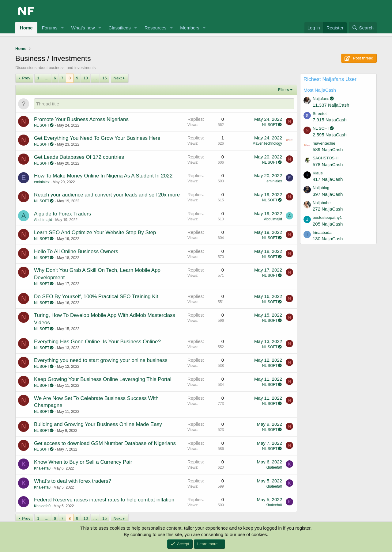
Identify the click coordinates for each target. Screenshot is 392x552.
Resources (156, 28)
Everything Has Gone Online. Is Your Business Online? (97, 342)
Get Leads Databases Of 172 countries (79, 157)
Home (26, 28)
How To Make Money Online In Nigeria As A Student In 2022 (103, 176)
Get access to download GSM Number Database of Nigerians (105, 443)
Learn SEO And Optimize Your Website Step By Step (95, 232)
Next (118, 78)
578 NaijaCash (328, 164)
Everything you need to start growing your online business (101, 360)
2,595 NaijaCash (330, 135)
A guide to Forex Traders (62, 214)
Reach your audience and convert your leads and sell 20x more (107, 195)
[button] (62, 28)
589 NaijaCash (328, 149)
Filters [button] (283, 90)
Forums (50, 28)
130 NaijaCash (328, 239)
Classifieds (120, 28)
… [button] (47, 78)
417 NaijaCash (328, 179)
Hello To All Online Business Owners (76, 251)
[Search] (363, 28)
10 (85, 78)
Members (190, 28)
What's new (83, 28)
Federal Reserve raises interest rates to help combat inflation (104, 500)
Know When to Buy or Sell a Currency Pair (83, 462)
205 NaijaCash (328, 224)
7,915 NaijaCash (330, 120)
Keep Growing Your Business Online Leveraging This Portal (103, 379)
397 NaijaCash (328, 194)
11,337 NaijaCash (331, 105)
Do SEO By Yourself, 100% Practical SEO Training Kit (96, 297)
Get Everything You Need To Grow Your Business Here (97, 138)
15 (104, 78)
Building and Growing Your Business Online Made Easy (98, 424)
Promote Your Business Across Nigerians (81, 119)
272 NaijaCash (328, 209)
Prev (26, 78)
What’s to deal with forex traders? (73, 481)
